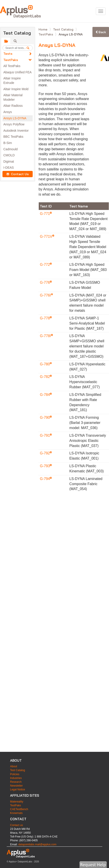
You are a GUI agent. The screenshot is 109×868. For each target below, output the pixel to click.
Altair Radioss (13, 106)
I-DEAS (9, 168)
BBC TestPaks (13, 137)
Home (43, 29)
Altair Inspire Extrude (12, 81)
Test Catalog (64, 29)
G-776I (46, 295)
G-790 (45, 418)
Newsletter (16, 786)
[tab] (6, 41)
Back (101, 32)
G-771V (47, 237)
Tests (8, 54)
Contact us (16, 825)
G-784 (45, 395)
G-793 (45, 466)
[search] (30, 48)
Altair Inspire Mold (16, 89)
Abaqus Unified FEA (17, 72)
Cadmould (11, 149)
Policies (15, 774)
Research (16, 782)
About (14, 766)
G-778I (46, 336)
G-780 (45, 364)
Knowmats (16, 813)
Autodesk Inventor (16, 131)
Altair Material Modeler (13, 97)
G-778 (45, 318)
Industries (16, 778)
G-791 (45, 435)
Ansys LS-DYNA (15, 118)
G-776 (45, 282)
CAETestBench (19, 809)
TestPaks (11, 60)
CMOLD (9, 155)
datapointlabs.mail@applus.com (37, 844)
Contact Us (18, 174)
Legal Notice (18, 789)
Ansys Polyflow (14, 124)
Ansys (8, 112)
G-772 (45, 265)
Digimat (9, 161)
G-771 (45, 214)
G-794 (45, 479)
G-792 (45, 453)
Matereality (17, 802)
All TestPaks (12, 66)
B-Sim (8, 143)
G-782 (45, 377)
